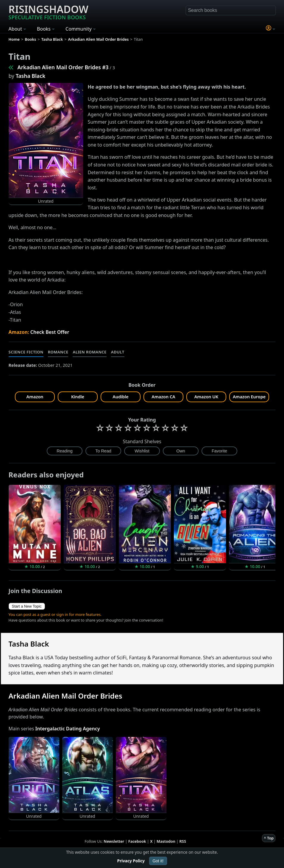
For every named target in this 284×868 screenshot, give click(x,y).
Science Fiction (26, 352)
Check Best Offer (50, 332)
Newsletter (114, 841)
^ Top (269, 838)
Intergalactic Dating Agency (68, 729)
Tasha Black (31, 76)
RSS (183, 841)
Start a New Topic (27, 606)
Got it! (158, 861)
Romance (58, 352)
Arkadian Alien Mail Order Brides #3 (63, 67)
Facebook (137, 841)
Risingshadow (49, 12)
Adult (118, 352)
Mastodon (166, 841)
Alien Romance (89, 352)
